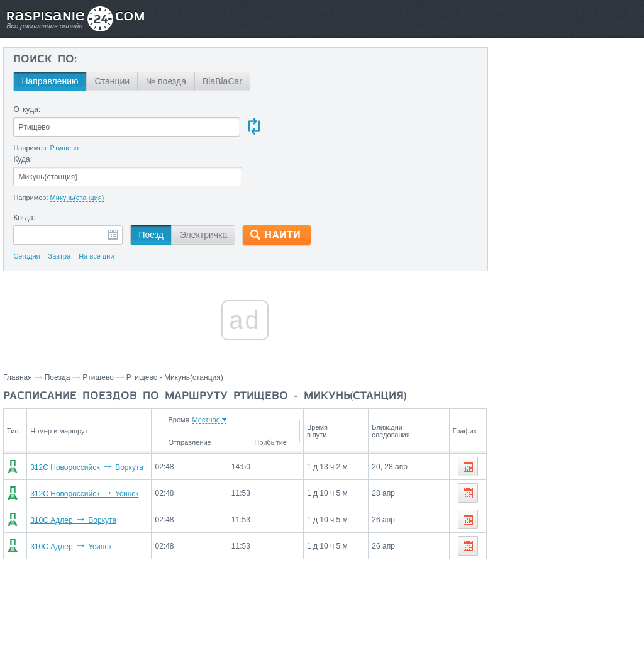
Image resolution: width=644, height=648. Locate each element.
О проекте (383, 611)
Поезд (151, 186)
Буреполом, (517, 533)
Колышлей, (578, 514)
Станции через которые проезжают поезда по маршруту (552, 466)
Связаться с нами (323, 611)
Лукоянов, (558, 552)
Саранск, (541, 495)
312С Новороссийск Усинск (80, 445)
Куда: (265, 109)
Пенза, (507, 495)
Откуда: (27, 109)
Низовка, (552, 571)
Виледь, (589, 533)
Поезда (58, 328)
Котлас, (537, 514)
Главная (18, 328)
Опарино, (512, 571)
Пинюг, (556, 533)
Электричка (203, 186)
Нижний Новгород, (599, 495)
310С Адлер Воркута (69, 471)
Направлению (50, 81)
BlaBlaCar (222, 81)
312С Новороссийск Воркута (83, 418)
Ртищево (98, 328)
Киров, (507, 514)
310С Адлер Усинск (67, 498)
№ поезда (166, 81)
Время (219, 371)
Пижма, (595, 552)
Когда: (24, 169)
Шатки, (617, 514)
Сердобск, (514, 552)
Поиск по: (45, 60)
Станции (112, 81)
